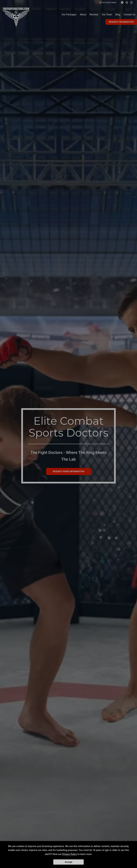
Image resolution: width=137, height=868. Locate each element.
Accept (68, 862)
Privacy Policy (70, 854)
